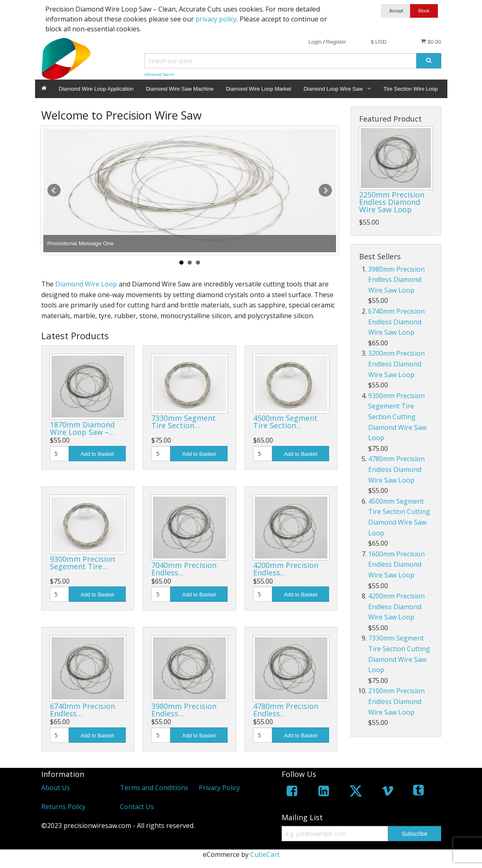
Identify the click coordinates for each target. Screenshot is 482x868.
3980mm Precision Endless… (184, 710)
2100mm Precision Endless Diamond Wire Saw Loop (396, 701)
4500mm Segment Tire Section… (285, 422)
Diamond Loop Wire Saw (333, 89)
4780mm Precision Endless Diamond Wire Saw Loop (396, 469)
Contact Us (137, 807)
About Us (56, 788)
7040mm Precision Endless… (184, 569)
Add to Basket (97, 454)
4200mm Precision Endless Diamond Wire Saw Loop (396, 606)
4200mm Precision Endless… (286, 569)
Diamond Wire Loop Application (96, 89)
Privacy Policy (219, 788)
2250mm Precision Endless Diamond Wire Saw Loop (392, 202)
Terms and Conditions (154, 788)
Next (325, 190)
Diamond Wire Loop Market (259, 89)
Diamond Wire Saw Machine (180, 89)
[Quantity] (59, 454)
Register (336, 42)
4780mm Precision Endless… (286, 710)
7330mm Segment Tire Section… (183, 422)
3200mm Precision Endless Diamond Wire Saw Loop (396, 364)
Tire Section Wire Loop (411, 89)
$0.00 (431, 42)
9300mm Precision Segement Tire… (82, 563)
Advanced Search (159, 74)
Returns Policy (63, 807)
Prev (54, 190)
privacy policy (216, 19)
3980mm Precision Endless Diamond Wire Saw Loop (396, 280)
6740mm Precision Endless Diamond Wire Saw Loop (396, 322)
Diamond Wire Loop (86, 284)
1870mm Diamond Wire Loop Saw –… (82, 428)
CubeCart (265, 854)
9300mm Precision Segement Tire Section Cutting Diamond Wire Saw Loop (397, 417)
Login (315, 42)
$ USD (379, 42)
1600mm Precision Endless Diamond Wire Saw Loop (396, 564)
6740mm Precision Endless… (82, 710)
